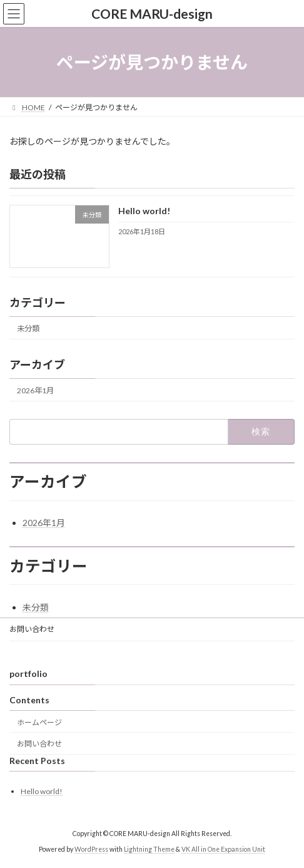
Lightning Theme (149, 849)
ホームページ (39, 722)
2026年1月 (35, 390)
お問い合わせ (32, 629)
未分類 (28, 328)
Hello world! (144, 211)
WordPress (91, 849)
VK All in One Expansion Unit (223, 849)
